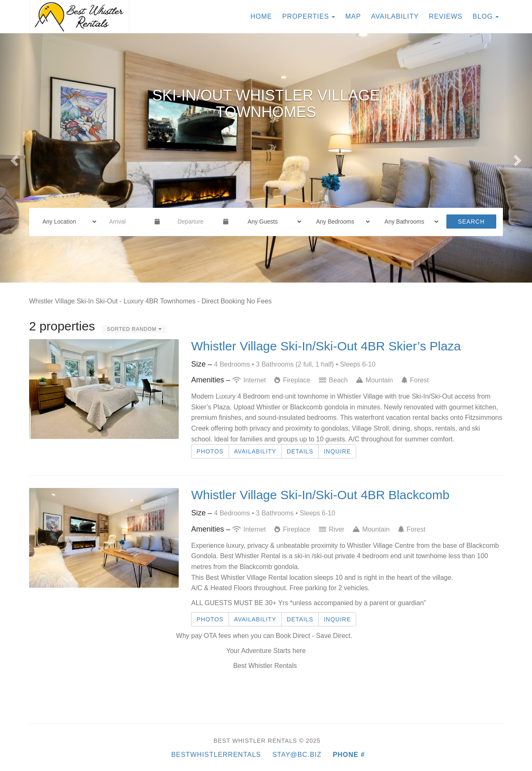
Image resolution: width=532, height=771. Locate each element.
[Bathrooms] (409, 222)
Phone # (349, 755)
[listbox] (266, 158)
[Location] (67, 222)
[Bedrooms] (340, 222)
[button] (13, 158)
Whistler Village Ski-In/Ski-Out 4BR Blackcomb (320, 495)
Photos (210, 451)
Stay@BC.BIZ (297, 755)
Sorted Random (134, 329)
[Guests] (272, 222)
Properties (306, 16)
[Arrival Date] (129, 222)
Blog (483, 16)
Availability (395, 16)
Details (300, 451)
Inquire (337, 451)
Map (353, 16)
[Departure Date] (197, 222)
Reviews (446, 16)
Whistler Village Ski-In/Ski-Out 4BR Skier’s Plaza (326, 346)
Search (471, 222)
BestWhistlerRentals (222, 755)
